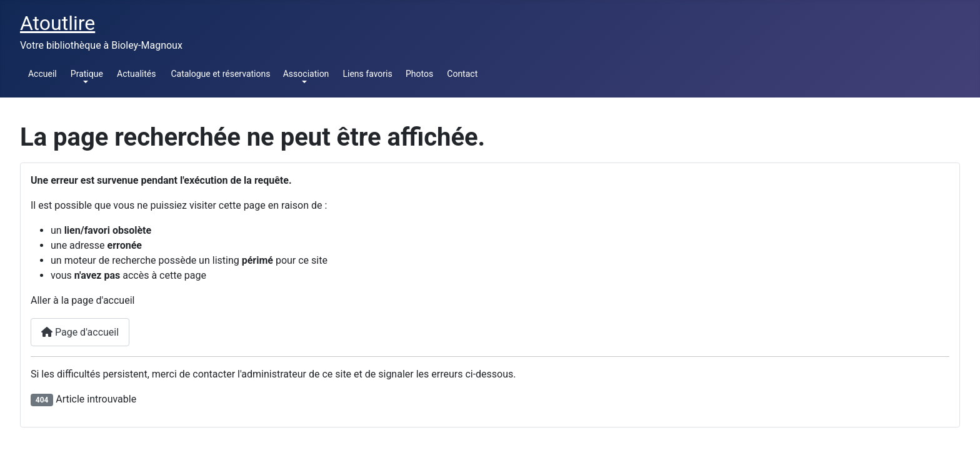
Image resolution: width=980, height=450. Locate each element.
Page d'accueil (80, 332)
